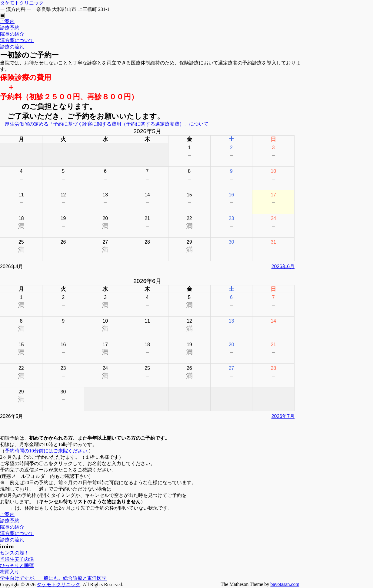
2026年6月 (283, 266)
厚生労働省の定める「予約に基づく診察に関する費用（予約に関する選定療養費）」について (104, 124)
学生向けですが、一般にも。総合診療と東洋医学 (53, 578)
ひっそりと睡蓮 (17, 565)
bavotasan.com (285, 584)
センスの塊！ (15, 553)
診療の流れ (12, 47)
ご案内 (7, 21)
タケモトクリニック (22, 3)
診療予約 (10, 28)
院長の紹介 (12, 34)
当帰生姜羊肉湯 (17, 559)
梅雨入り (10, 572)
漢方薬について (17, 40)
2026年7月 (283, 416)
